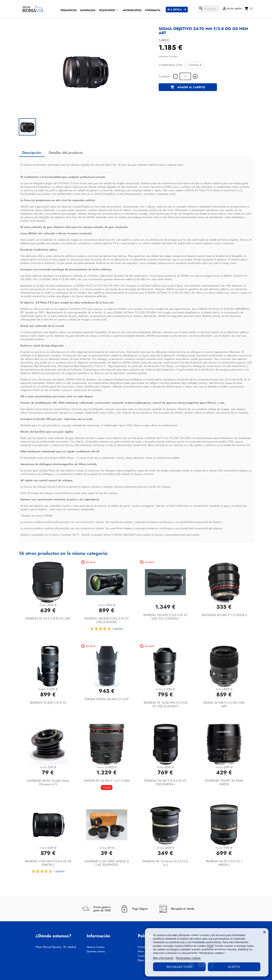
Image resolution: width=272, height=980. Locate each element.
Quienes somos (96, 951)
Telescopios (107, 10)
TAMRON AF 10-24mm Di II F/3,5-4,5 (165, 863)
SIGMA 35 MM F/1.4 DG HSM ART (224, 704)
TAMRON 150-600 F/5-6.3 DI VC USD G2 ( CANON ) (165, 617)
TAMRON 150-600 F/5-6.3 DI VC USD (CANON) (107, 620)
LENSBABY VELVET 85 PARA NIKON (224, 782)
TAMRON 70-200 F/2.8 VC (48, 703)
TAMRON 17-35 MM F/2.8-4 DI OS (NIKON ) (48, 863)
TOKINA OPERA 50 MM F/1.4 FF (107, 699)
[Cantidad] (185, 76)
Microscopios (132, 10)
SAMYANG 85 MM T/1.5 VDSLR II (224, 615)
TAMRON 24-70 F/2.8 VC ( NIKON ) (224, 863)
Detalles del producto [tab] (66, 153)
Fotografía (153, 10)
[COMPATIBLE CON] (194, 65)
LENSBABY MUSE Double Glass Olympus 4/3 (48, 782)
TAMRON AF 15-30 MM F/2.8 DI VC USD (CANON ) (165, 704)
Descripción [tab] (32, 153)
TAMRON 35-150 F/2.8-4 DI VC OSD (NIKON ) (165, 782)
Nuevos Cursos (95, 947)
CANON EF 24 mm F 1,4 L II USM (107, 781)
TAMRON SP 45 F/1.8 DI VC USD (48, 619)
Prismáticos (68, 10)
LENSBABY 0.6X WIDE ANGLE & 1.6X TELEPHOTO (107, 863)
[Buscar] (209, 9)
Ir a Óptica (175, 10)
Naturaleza (88, 10)
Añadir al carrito (188, 87)
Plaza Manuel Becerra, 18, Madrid (56, 947)
